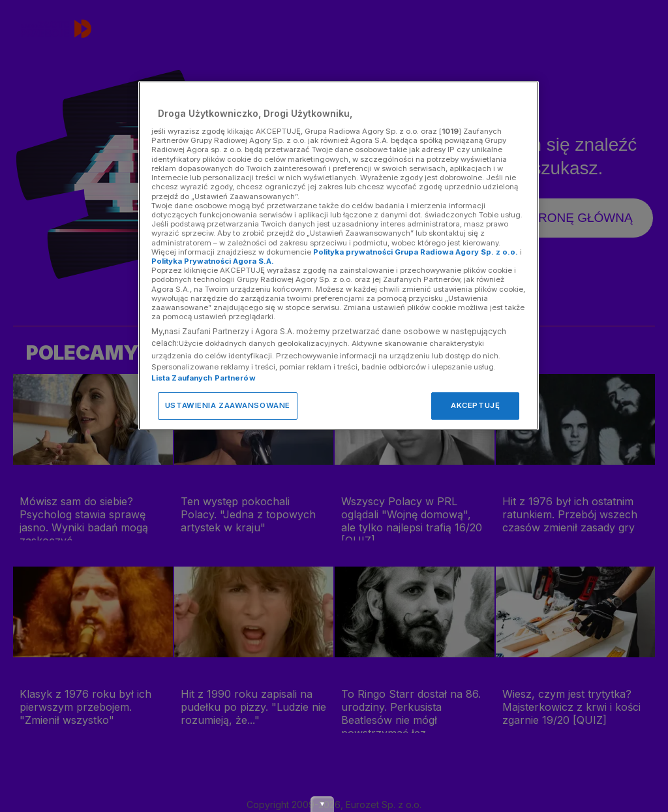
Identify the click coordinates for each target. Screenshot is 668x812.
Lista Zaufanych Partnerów (204, 378)
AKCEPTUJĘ (475, 405)
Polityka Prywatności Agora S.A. (213, 261)
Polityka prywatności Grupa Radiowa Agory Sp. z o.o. (416, 252)
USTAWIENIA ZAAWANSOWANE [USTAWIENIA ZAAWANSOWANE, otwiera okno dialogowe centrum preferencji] (228, 405)
